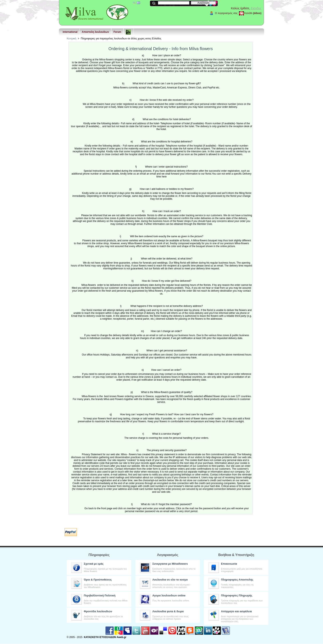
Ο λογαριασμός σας (226, 13)
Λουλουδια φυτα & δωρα (168, 611)
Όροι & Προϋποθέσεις (98, 580)
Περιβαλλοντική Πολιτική (100, 595)
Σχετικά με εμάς (94, 564)
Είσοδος (256, 8)
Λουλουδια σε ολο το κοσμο (170, 580)
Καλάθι (248, 13)
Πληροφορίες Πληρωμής (237, 595)
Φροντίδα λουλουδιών (98, 611)
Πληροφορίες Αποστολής (237, 580)
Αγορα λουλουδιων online (169, 595)
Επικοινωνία (229, 564)
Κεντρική (71, 39)
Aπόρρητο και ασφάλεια (236, 611)
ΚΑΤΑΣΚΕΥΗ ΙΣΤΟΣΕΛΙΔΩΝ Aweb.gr (105, 637)
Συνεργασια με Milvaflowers (170, 564)
